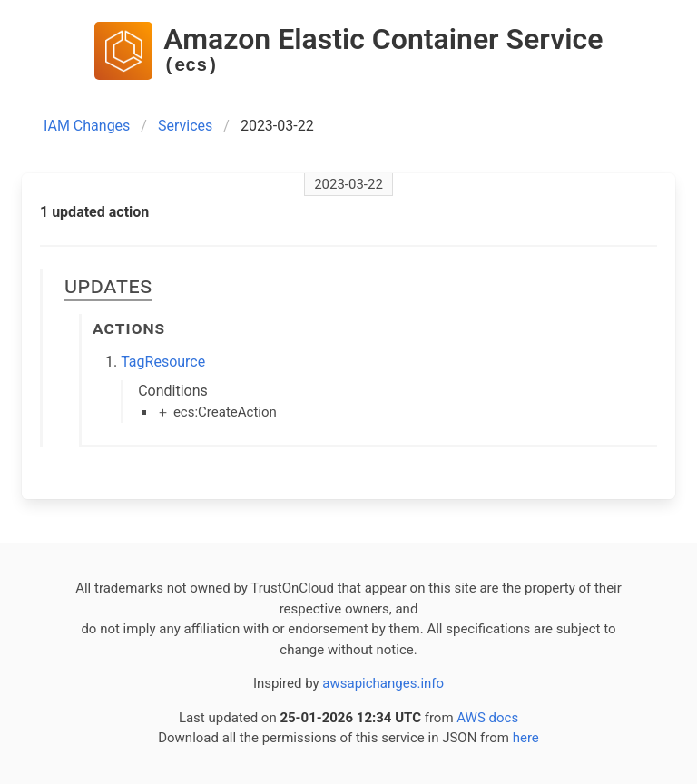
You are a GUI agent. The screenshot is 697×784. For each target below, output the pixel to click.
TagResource (163, 362)
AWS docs (487, 718)
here (526, 738)
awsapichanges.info (383, 683)
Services (185, 126)
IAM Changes (87, 126)
